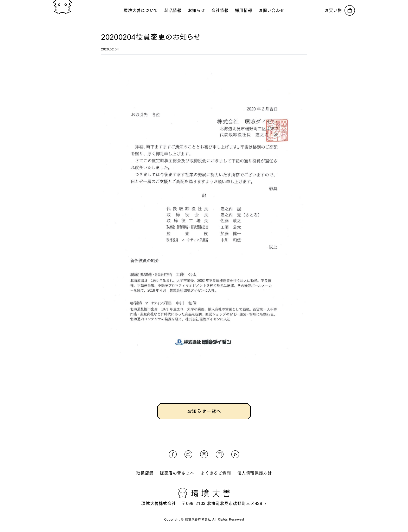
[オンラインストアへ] (340, 10)
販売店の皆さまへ (177, 473)
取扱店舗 (145, 473)
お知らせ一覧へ (204, 411)
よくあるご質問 (216, 473)
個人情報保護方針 (255, 473)
